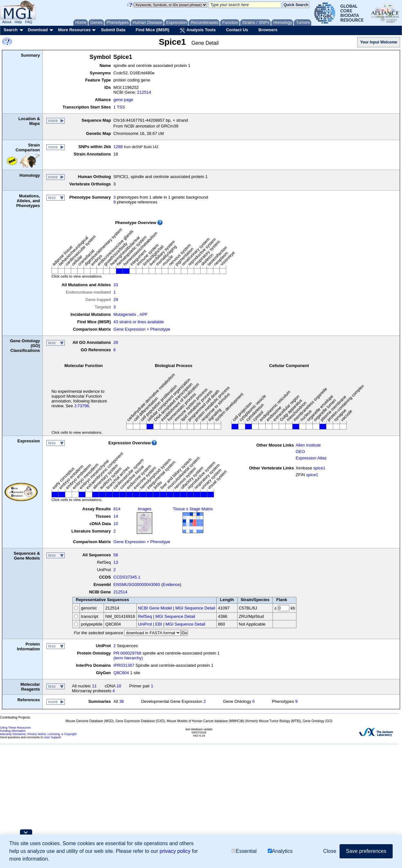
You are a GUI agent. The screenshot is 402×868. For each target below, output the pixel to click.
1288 (118, 147)
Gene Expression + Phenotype (142, 329)
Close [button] (330, 851)
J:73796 (81, 406)
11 (94, 686)
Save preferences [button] (366, 851)
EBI (159, 624)
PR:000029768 (127, 653)
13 (116, 562)
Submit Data (113, 30)
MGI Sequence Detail (195, 608)
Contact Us (237, 30)
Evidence (171, 585)
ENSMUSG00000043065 (137, 585)
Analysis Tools (198, 30)
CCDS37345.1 (127, 577)
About (7, 22)
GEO (300, 452)
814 (117, 509)
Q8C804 (121, 673)
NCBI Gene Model (155, 608)
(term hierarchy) (128, 658)
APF (143, 314)
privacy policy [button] (175, 851)
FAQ (29, 22)
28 (116, 342)
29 (116, 300)
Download (38, 30)
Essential (244, 851)
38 (121, 701)
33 (116, 285)
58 (116, 555)
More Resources (74, 30)
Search (10, 30)
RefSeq (145, 616)
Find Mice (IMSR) (152, 30)
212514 (144, 92)
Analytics (280, 851)
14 (116, 516)
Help (18, 22)
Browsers (268, 30)
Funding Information (13, 731)
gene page (123, 100)
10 (116, 524)
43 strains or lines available (139, 322)
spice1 (319, 468)
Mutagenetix (125, 314)
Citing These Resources (15, 728)
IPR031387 (124, 665)
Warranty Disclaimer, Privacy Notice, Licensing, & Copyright (38, 734)
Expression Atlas (311, 458)
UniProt (145, 624)
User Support (52, 737)
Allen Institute (308, 445)
